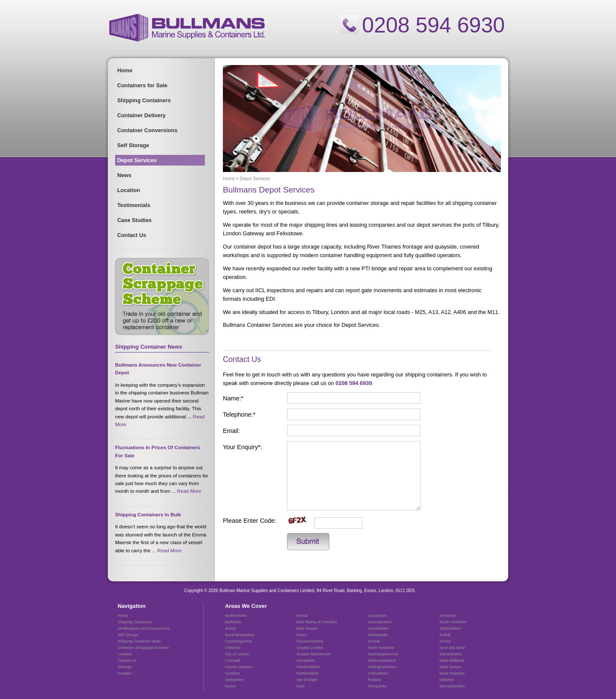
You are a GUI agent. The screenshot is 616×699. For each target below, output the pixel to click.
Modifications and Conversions (144, 628)
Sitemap (125, 667)
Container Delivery (141, 115)
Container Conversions (147, 130)
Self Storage (133, 145)
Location (129, 190)
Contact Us (132, 235)
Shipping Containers (144, 100)
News (124, 175)
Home (125, 70)
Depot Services (137, 160)
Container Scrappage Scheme (143, 648)
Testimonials (134, 205)
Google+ (125, 673)
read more (189, 491)
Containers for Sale (142, 85)
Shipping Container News (139, 641)
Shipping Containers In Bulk (148, 515)
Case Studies (134, 220)
